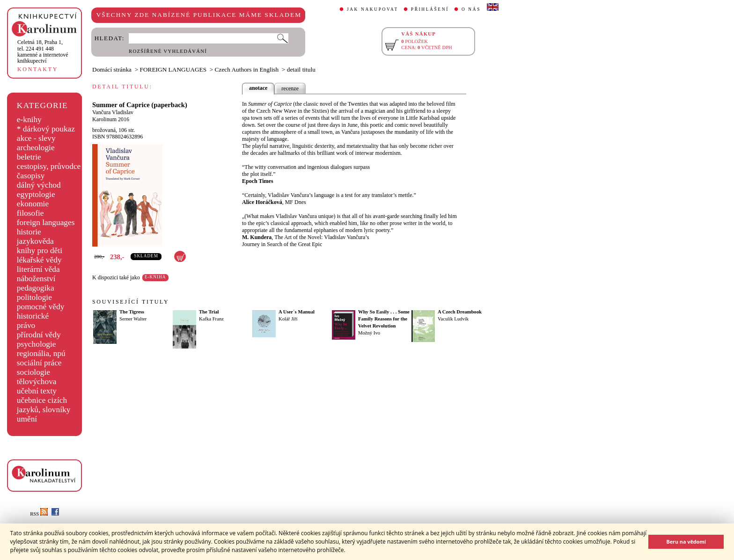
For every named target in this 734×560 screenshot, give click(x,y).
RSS (39, 514)
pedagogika (36, 288)
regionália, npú (41, 353)
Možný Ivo (369, 333)
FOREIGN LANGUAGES (173, 69)
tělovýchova (37, 382)
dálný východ (39, 185)
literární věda (38, 269)
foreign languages (46, 222)
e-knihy (29, 120)
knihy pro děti (40, 251)
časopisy (31, 176)
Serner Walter (133, 319)
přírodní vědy (39, 335)
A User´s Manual (297, 312)
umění (27, 419)
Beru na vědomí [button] (686, 542)
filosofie (30, 213)
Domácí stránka (112, 69)
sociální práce (39, 363)
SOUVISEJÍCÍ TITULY (131, 302)
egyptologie (36, 194)
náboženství (36, 279)
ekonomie (33, 204)
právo (26, 325)
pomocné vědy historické (41, 311)
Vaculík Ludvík (453, 319)
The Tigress (132, 312)
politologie (34, 297)
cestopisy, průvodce (49, 166)
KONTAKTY (38, 69)
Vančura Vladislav (113, 112)
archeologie (36, 148)
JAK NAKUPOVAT (373, 9)
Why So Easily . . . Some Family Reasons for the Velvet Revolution (384, 319)
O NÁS (471, 9)
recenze (290, 88)
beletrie (29, 157)
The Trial (209, 312)
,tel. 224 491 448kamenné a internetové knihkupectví (43, 51)
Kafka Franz (211, 319)
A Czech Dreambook (460, 312)
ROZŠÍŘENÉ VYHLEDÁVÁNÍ (168, 51)
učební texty (37, 391)
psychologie (37, 344)
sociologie (33, 372)
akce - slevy (36, 138)
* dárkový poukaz (46, 129)
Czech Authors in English (247, 69)
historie (29, 232)
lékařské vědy (39, 260)
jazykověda (35, 241)
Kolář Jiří (288, 319)
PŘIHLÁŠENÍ (430, 9)
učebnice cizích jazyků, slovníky (44, 405)
